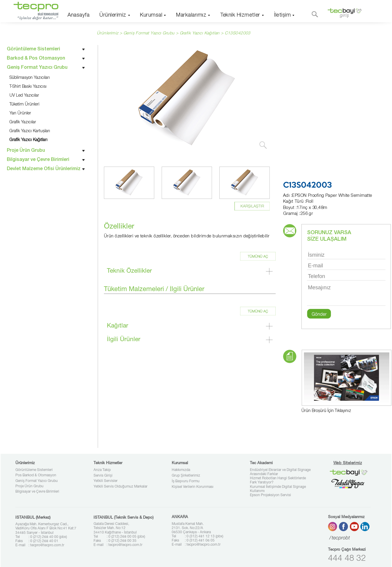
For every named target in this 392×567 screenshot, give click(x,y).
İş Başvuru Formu (186, 481)
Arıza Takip (102, 470)
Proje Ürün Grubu (29, 486)
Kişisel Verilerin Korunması (193, 487)
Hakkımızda (181, 470)
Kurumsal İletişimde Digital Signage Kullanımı (278, 489)
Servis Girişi (103, 476)
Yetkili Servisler (106, 481)
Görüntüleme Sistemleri (34, 470)
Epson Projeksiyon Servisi (270, 495)
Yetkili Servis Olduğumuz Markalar (121, 487)
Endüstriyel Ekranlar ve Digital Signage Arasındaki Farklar (280, 472)
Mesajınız (346, 294)
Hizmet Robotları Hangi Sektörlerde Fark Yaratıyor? (278, 480)
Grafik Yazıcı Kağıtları (200, 33)
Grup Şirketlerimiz (186, 476)
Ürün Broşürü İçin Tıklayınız (326, 411)
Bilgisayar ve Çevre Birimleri (37, 492)
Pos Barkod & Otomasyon (36, 475)
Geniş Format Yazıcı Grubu (37, 481)
